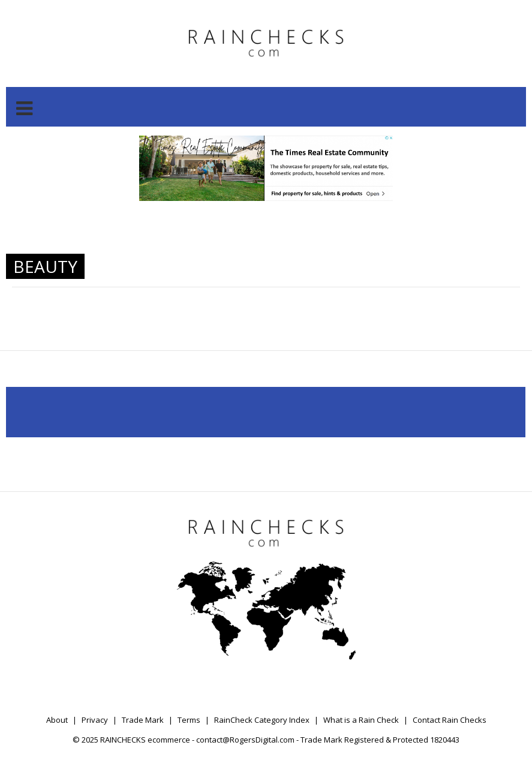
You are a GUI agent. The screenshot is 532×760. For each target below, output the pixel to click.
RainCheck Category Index (262, 720)
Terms (189, 720)
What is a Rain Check (361, 720)
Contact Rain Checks (450, 720)
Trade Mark (143, 720)
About (57, 720)
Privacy (95, 720)
